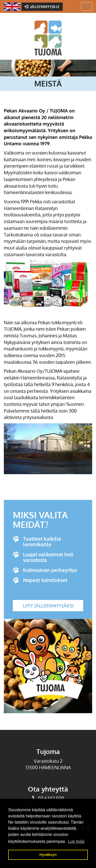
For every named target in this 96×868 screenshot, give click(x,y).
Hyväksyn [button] (48, 855)
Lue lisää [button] (76, 841)
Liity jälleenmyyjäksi (48, 606)
